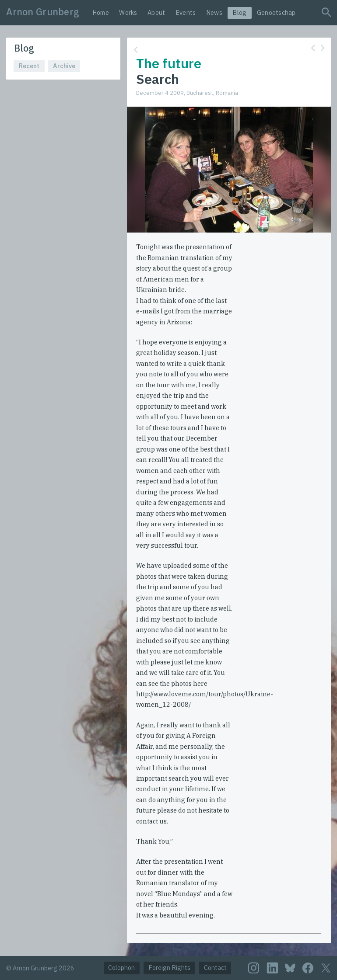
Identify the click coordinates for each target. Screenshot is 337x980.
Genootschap (276, 12)
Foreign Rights (169, 968)
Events (186, 12)
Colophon (121, 968)
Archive (64, 66)
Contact (215, 968)
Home (101, 12)
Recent (29, 66)
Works (128, 12)
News (214, 12)
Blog (239, 12)
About (156, 12)
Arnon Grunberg (43, 12)
